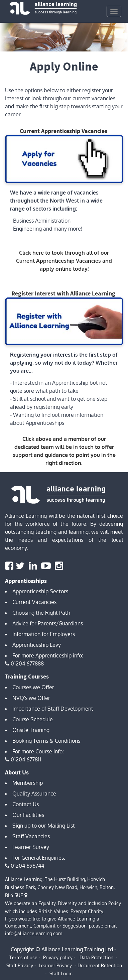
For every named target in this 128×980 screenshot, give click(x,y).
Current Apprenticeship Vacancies (63, 131)
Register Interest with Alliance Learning (63, 293)
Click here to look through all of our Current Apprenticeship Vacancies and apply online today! (64, 261)
